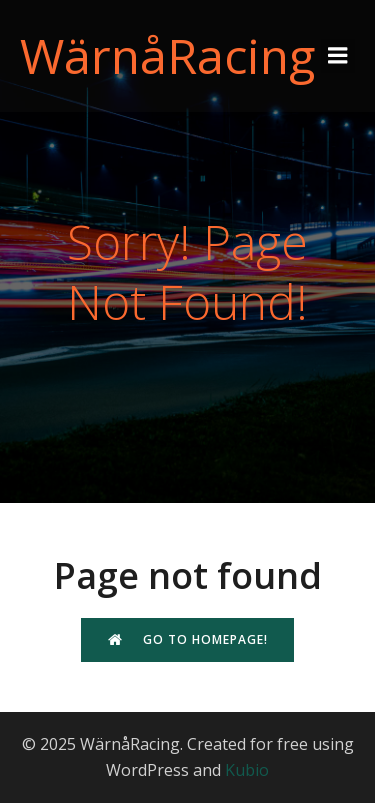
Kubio (247, 770)
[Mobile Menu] (338, 56)
